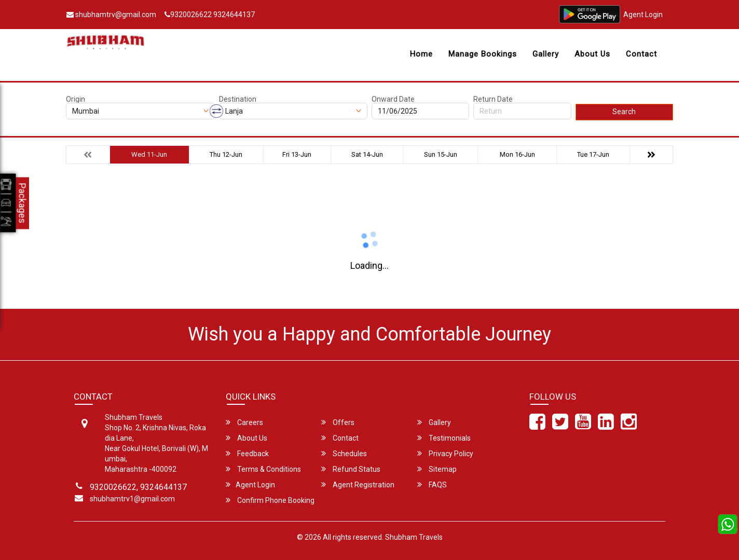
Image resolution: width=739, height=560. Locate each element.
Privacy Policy (445, 453)
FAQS (432, 484)
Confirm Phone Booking (270, 500)
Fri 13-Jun (297, 154)
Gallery (546, 54)
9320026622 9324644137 (210, 15)
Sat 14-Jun (367, 154)
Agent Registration (358, 484)
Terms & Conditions (263, 469)
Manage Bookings (483, 54)
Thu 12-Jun (226, 154)
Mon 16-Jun (517, 154)
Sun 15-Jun (441, 154)
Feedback (247, 453)
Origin (76, 99)
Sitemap (437, 469)
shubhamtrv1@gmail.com (132, 499)
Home (421, 54)
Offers (338, 422)
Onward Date (393, 99)
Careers (244, 422)
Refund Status (351, 469)
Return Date (493, 99)
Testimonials (444, 438)
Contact (641, 54)
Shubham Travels (414, 537)
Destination (238, 99)
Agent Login (643, 15)
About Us (592, 54)
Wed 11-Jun (149, 154)
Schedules (344, 453)
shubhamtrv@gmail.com (111, 15)
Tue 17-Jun (593, 154)
